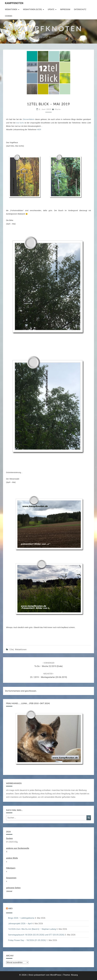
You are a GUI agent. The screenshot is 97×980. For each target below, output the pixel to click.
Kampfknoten (14, 3)
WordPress (56, 975)
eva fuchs (20, 123)
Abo (10, 908)
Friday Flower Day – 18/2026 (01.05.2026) (27, 940)
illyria (58, 109)
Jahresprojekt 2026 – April (20, 924)
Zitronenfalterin (28, 119)
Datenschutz (80, 9)
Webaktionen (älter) (32, 9)
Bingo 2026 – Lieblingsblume (21, 918)
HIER (39, 130)
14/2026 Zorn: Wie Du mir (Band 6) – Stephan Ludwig (32, 929)
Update (51, 9)
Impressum (65, 9)
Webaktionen (11, 9)
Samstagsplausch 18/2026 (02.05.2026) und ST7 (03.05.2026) (36, 935)
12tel (11, 649)
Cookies (9, 16)
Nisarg (74, 975)
